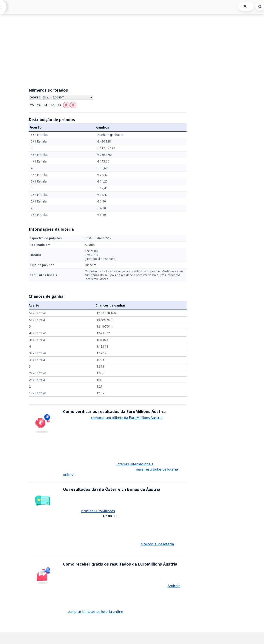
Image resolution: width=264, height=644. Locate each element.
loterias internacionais (135, 464)
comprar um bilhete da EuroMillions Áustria (127, 418)
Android (174, 586)
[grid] (108, 175)
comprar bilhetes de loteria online (95, 612)
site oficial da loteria (157, 544)
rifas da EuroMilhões (98, 511)
